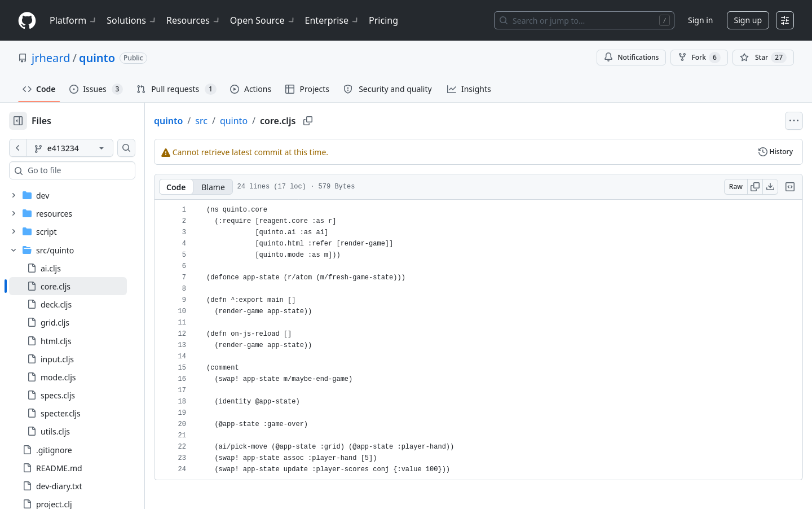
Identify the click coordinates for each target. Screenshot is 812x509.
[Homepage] (27, 21)
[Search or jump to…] (584, 20)
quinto (97, 58)
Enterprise (332, 20)
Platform (74, 20)
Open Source (263, 20)
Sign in (700, 20)
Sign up (748, 20)
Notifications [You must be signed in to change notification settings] (631, 57)
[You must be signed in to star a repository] (763, 58)
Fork (699, 58)
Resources (194, 20)
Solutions (132, 20)
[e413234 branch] (88, 148)
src (237, 121)
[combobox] (95, 170)
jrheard (51, 58)
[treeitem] (86, 286)
